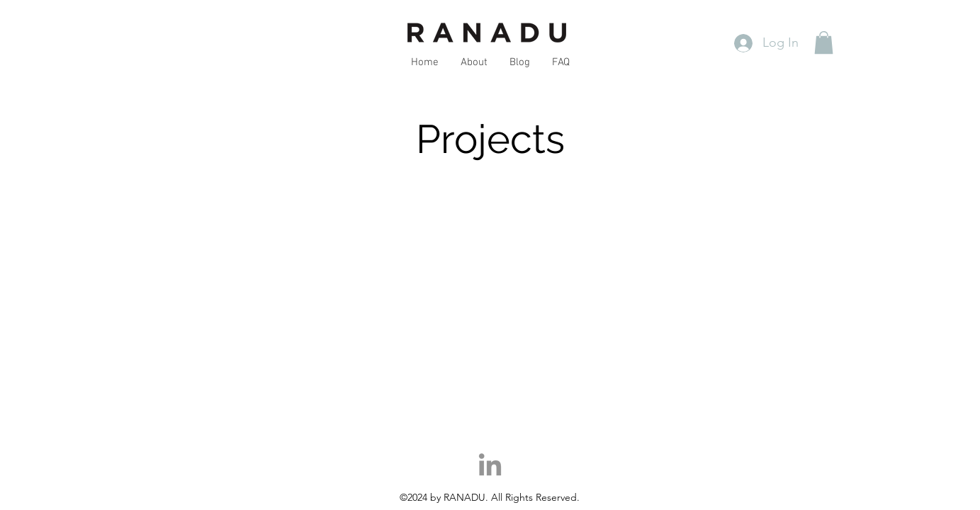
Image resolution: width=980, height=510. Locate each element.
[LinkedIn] (490, 466)
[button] (824, 42)
